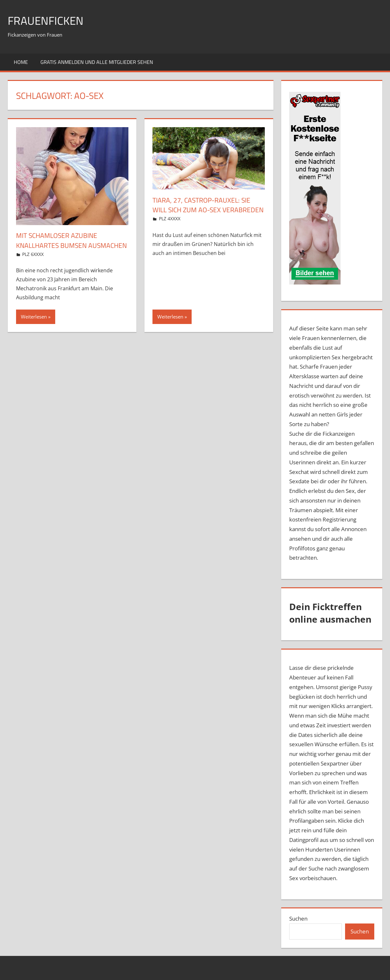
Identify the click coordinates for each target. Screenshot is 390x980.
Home (21, 62)
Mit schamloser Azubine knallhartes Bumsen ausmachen (58, 245)
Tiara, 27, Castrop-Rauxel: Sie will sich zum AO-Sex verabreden (203, 210)
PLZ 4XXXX (170, 228)
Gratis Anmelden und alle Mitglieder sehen (97, 62)
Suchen (298, 919)
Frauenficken (46, 20)
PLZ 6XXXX (33, 264)
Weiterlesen (34, 327)
